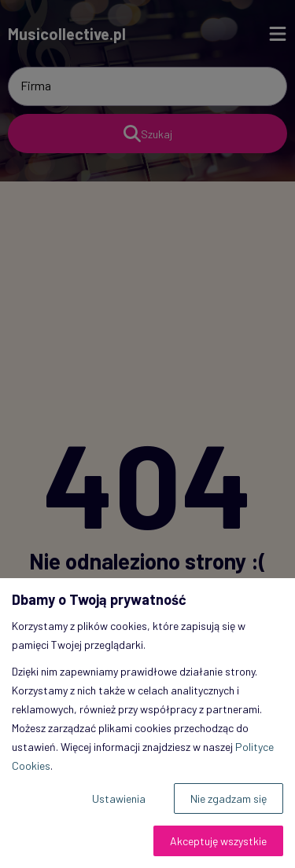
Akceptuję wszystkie (218, 841)
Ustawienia (119, 798)
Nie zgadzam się (229, 798)
